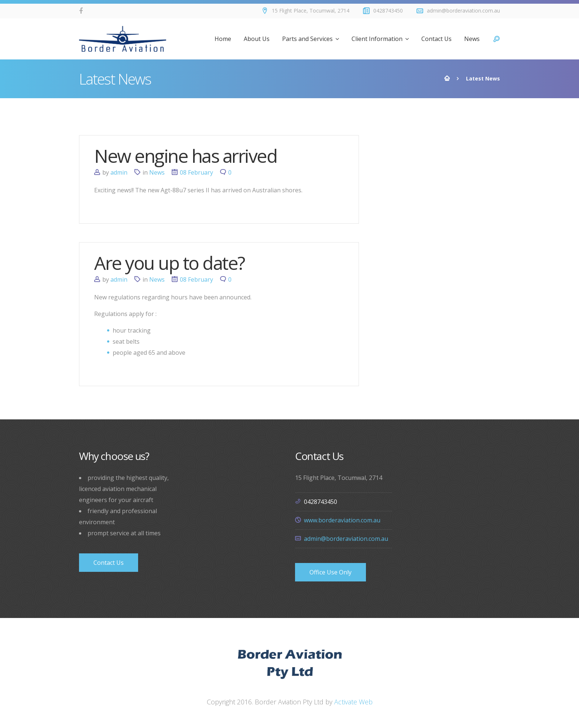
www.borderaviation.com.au (342, 520)
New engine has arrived (186, 156)
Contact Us (109, 563)
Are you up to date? (169, 263)
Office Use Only (330, 572)
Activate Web (353, 702)
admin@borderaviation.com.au (346, 539)
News (157, 172)
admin (119, 172)
